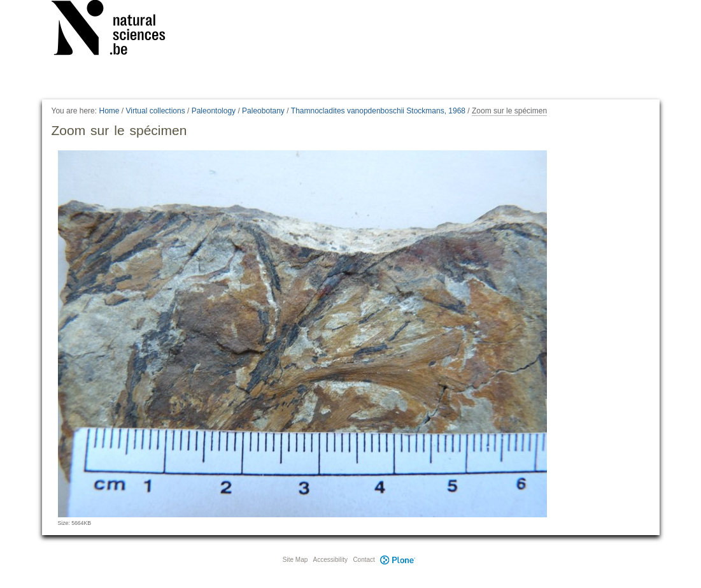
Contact (364, 560)
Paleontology (214, 111)
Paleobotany (263, 111)
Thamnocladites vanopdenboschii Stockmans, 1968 (378, 111)
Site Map (295, 560)
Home (109, 111)
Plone (398, 560)
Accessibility (330, 560)
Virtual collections (156, 111)
